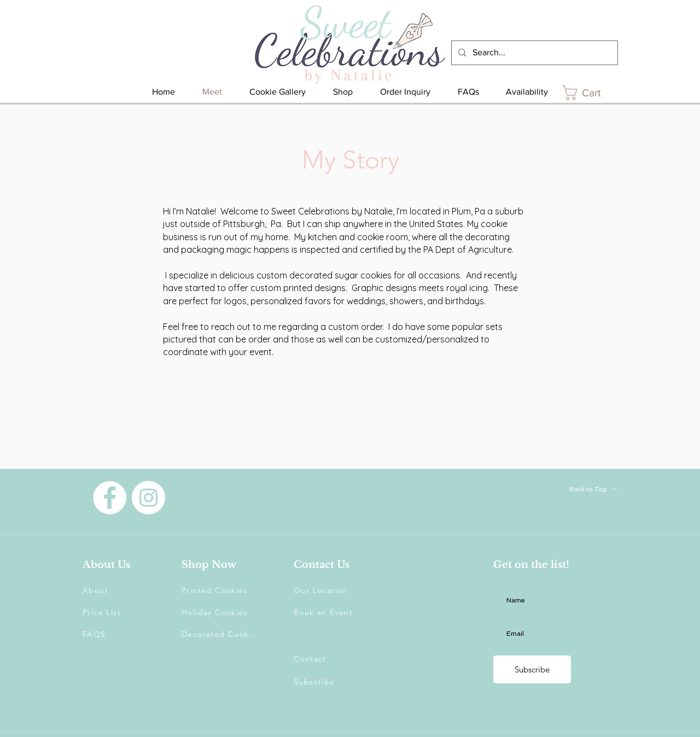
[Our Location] (332, 590)
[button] (332, 682)
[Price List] (121, 612)
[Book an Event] (332, 612)
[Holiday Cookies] (220, 612)
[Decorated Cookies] (220, 634)
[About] (121, 590)
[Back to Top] (576, 489)
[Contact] (332, 659)
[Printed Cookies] (220, 590)
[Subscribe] (532, 669)
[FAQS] (121, 634)
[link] (590, 93)
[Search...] (533, 53)
